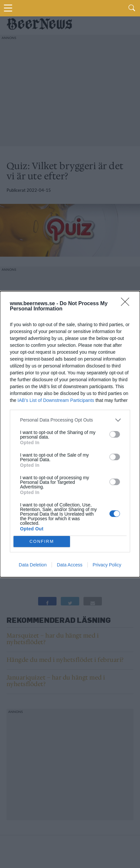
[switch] (115, 434)
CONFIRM (42, 541)
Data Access (70, 565)
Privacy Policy (107, 565)
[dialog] (70, 434)
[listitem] (70, 420)
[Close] (127, 304)
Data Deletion (33, 565)
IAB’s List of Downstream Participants (56, 400)
